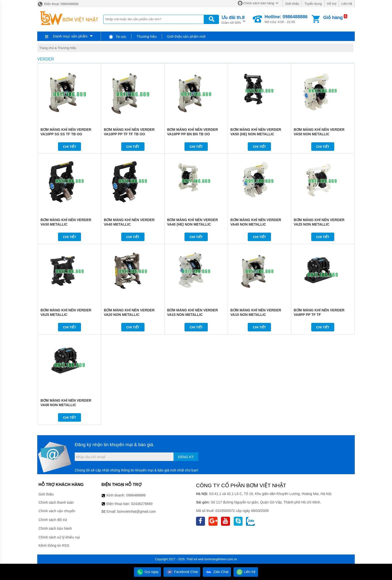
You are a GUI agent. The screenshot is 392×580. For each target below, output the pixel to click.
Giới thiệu (292, 4)
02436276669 (142, 504)
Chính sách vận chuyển (57, 511)
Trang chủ (47, 48)
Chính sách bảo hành (55, 528)
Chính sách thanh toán (56, 502)
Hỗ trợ (332, 4)
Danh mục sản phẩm (70, 36)
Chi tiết (70, 147)
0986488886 (136, 495)
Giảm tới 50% (233, 19)
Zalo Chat (217, 572)
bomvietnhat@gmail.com (136, 511)
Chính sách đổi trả (53, 520)
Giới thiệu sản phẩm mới (186, 37)
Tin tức (117, 37)
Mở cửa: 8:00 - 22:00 (286, 19)
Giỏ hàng (333, 18)
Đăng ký (186, 457)
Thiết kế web (195, 559)
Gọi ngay (147, 572)
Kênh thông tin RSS (54, 545)
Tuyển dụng (313, 4)
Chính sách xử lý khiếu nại (59, 537)
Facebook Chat (182, 572)
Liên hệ (347, 4)
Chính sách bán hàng (259, 3)
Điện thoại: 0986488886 (58, 4)
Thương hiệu (146, 37)
